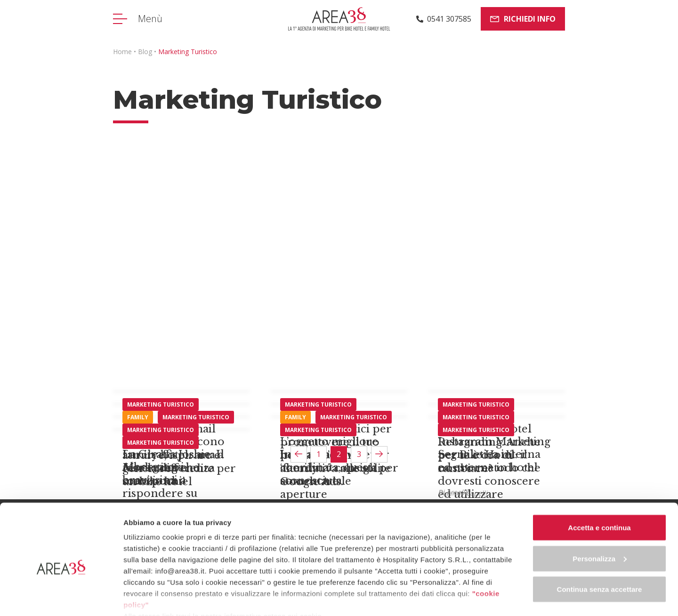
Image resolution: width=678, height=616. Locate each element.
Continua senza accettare (600, 546)
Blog (145, 52)
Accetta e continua (599, 484)
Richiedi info (523, 19)
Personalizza (600, 515)
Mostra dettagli (149, 597)
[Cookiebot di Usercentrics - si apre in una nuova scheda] (61, 598)
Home (122, 52)
